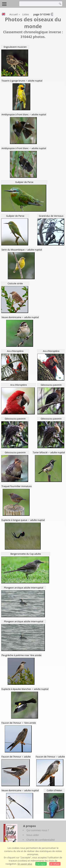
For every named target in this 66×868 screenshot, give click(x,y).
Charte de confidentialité (41, 840)
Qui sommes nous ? (38, 830)
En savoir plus (25, 864)
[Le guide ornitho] (10, 834)
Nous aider (33, 835)
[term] (38, 4)
